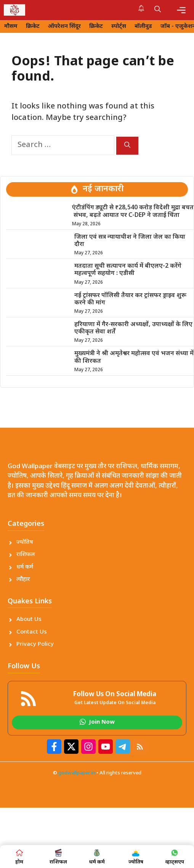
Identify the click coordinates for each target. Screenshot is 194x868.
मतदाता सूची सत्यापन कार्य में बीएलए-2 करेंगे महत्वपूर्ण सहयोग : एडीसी (128, 270)
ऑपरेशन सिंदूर (64, 27)
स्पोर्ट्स (119, 27)
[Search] (127, 146)
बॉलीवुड (143, 27)
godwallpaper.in (77, 773)
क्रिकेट (33, 27)
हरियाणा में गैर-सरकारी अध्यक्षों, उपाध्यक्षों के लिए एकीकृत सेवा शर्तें (133, 328)
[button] (158, 10)
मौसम (11, 27)
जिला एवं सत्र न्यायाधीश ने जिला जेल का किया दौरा (130, 241)
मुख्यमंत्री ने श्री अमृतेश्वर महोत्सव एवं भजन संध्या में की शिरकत (134, 357)
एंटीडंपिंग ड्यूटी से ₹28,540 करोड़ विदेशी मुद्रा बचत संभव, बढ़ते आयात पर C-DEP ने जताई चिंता (133, 212)
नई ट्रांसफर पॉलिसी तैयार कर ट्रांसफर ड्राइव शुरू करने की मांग (130, 299)
